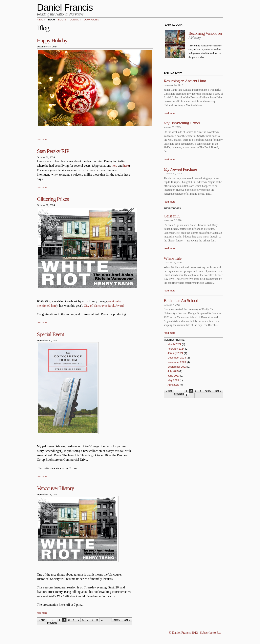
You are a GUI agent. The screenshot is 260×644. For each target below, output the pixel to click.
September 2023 (177, 367)
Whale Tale (173, 258)
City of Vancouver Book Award (104, 306)
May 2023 (173, 380)
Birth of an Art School (181, 300)
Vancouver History (55, 488)
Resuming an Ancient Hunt (185, 81)
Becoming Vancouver (205, 33)
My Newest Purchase (180, 169)
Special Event (50, 334)
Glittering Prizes (53, 199)
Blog (52, 20)
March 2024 (174, 344)
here (115, 166)
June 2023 (174, 376)
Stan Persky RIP (53, 151)
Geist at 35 (172, 216)
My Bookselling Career (182, 123)
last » (127, 620)
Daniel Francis (65, 7)
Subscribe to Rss (211, 633)
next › (117, 620)
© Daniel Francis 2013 (183, 633)
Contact (75, 20)
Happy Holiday (52, 40)
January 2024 (175, 353)
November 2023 (177, 362)
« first (42, 620)
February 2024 (176, 349)
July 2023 (173, 371)
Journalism (92, 20)
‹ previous (52, 621)
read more (42, 139)
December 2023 (177, 358)
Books (62, 20)
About (41, 20)
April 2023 (173, 385)
